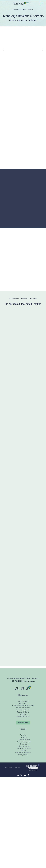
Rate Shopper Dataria (23, 802)
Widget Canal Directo (23, 808)
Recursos (23, 827)
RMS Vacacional (23, 793)
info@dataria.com (29, 773)
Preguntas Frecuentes (24, 840)
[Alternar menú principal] (42, 3)
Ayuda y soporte (23, 847)
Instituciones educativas (23, 845)
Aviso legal (17, 860)
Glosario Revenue (24, 838)
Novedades (24, 836)
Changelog (23, 842)
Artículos (24, 829)
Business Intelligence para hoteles (23, 797)
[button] (3, 50)
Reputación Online (23, 804)
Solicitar (23, 814)
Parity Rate (23, 806)
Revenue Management (24, 834)
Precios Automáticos (23, 799)
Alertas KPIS (23, 795)
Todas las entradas (24, 832)
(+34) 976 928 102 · (17, 773)
